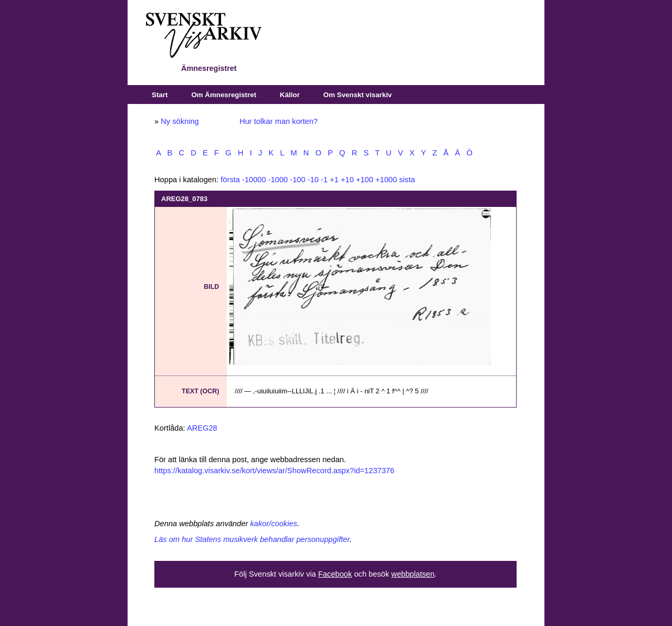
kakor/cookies (274, 524)
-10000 (254, 180)
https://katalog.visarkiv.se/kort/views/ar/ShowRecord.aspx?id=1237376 (274, 471)
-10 (313, 180)
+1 (334, 180)
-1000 (278, 180)
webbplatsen (413, 574)
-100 (297, 180)
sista (407, 180)
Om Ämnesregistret (224, 95)
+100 (365, 180)
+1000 (386, 180)
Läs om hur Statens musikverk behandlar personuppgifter (252, 539)
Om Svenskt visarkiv (358, 95)
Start (160, 95)
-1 (324, 180)
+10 (347, 180)
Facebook (335, 574)
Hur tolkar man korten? (279, 121)
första (230, 180)
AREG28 (202, 428)
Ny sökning (180, 121)
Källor (290, 95)
